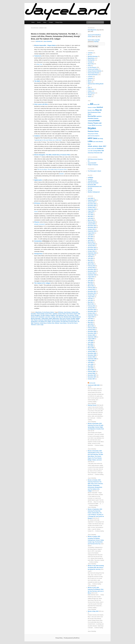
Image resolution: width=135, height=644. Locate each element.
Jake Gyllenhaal (60, 315)
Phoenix (36, 320)
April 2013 (90, 262)
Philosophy (91, 89)
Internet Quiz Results (93, 73)
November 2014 (92, 227)
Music (89, 82)
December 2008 (92, 353)
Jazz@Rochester (92, 181)
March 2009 (91, 348)
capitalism (55, 314)
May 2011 (90, 302)
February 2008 (92, 371)
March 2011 (91, 304)
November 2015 (92, 206)
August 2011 (91, 297)
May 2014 (90, 238)
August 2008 (91, 361)
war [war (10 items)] (101, 153)
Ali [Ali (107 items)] (92, 104)
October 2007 (91, 379)
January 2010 (91, 330)
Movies (52, 312)
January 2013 (91, 268)
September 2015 (92, 209)
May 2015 (90, 216)
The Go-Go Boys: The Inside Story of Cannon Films (52, 169)
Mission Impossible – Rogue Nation (40, 318)
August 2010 (91, 317)
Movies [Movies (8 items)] (101, 142)
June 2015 (91, 215)
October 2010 (91, 313)
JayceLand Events (93, 75)
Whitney (57, 323)
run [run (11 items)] (91, 151)
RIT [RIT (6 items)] (96, 148)
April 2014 (90, 240)
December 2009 (92, 331)
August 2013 (91, 255)
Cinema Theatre (62, 314)
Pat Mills (73, 318)
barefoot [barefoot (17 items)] (100, 107)
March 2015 (91, 220)
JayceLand (92, 383)
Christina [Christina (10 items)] (91, 118)
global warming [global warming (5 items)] (91, 136)
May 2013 (90, 260)
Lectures (90, 77)
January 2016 (91, 202)
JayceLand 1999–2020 (94, 385)
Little (57, 317)
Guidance (48, 315)
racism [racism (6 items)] (93, 148)
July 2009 (90, 341)
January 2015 (91, 224)
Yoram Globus (63, 323)
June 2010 (91, 320)
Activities (90, 53)
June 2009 (91, 342)
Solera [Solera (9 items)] (99, 151)
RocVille (90, 188)
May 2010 (90, 322)
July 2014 (90, 235)
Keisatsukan (41, 317)
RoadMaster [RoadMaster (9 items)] (100, 148)
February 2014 (92, 244)
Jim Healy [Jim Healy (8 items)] (100, 139)
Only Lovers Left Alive (65, 318)
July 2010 (90, 319)
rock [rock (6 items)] (89, 151)
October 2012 (91, 273)
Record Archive (56, 320)
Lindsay (53, 317)
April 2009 (90, 346)
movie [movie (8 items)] (97, 142)
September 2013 (92, 253)
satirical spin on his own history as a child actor (48, 140)
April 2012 (90, 284)
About (45, 22)
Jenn (66, 315)
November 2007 (92, 377)
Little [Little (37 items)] (90, 141)
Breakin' (62, 174)
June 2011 (91, 300)
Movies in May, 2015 (93, 611)
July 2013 (90, 257)
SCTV (77, 320)
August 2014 (91, 233)
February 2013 (92, 266)
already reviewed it (40, 224)
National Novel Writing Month (96, 84)
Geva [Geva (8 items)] (97, 134)
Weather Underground (94, 192)
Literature (90, 78)
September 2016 (92, 200)
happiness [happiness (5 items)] (97, 136)
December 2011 (92, 291)
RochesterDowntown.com (95, 186)
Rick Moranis (63, 320)
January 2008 (91, 373)
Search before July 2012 (94, 40)
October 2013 (91, 251)
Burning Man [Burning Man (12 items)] (92, 116)
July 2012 (90, 279)
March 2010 (91, 326)
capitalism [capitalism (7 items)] (99, 116)
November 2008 (92, 355)
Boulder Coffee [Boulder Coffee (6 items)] (91, 110)
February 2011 (92, 306)
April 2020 (90, 198)
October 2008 (91, 357)
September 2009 (92, 337)
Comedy (90, 62)
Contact (51, 22)
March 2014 (91, 242)
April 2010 (90, 324)
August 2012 (91, 277)
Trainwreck (37, 323)
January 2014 (91, 246)
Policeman (41, 320)
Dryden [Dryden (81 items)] (92, 128)
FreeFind (96, 42)
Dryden (75, 314)
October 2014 (91, 229)
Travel (89, 97)
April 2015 (90, 218)
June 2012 (91, 280)
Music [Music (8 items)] (89, 144)
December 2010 (92, 310)
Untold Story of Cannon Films (47, 323)
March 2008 (91, 370)
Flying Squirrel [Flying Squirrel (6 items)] (91, 134)
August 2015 (91, 211)
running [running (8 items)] (95, 151)
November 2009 (92, 333)
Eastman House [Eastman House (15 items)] (93, 131)
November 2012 (92, 271)
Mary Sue (40, 64)
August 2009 (91, 339)
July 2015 (90, 213)
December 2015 (92, 204)
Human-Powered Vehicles (95, 71)
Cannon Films (48, 314)
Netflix (51, 318)
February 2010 (92, 328)
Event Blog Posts (92, 30)
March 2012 (91, 286)
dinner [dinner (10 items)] (94, 125)
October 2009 (91, 335)
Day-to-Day (91, 64)
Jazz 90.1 (90, 179)
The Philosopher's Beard (94, 171)
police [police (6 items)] (89, 148)
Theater (90, 95)
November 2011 (92, 293)
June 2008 (91, 364)
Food (89, 66)
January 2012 (91, 289)
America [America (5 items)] (95, 105)
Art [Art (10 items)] (98, 104)
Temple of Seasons (93, 165)
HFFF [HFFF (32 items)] (90, 138)
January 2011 (91, 308)
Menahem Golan (68, 317)
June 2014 (91, 237)
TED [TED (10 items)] (103, 151)
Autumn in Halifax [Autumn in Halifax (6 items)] (92, 107)
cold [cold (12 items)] (100, 123)
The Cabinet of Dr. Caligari (45, 322)
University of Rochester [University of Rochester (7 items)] (94, 153)
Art (89, 55)
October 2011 (91, 295)
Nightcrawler (56, 318)
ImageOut (53, 315)
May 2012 (90, 282)
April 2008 (90, 368)
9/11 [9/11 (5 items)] (89, 105)
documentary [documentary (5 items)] (99, 125)
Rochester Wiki (92, 185)
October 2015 (91, 207)
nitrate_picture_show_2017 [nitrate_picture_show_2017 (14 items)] (97, 146)
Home (33, 22)
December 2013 (92, 248)
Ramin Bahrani (48, 320)
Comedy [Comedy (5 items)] (90, 125)
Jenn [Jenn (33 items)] (95, 138)
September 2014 (92, 231)
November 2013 (92, 249)
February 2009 (92, 350)
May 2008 (90, 366)
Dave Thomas (70, 314)
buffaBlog (90, 177)
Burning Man (91, 60)
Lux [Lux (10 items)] (94, 142)
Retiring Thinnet (92, 405)
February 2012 (92, 288)
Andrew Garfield (40, 314)
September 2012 (92, 275)
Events (39, 22)
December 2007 (92, 375)
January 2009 (91, 351)
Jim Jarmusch (71, 315)
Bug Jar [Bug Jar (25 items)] (99, 110)
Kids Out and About (93, 183)
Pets (89, 87)
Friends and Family (93, 69)
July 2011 (90, 299)
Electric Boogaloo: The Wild (38, 315)
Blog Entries (39, 312)
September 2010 (92, 315)
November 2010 (92, 311)
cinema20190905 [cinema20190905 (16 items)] (94, 121)
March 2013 (91, 264)
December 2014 (92, 226)
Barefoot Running (93, 56)
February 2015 (92, 222)
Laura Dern (48, 317)
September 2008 (92, 359)
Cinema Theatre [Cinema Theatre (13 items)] (93, 123)
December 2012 (92, 269)
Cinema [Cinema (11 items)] (96, 118)
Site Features (91, 93)
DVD (79, 314)
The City (90, 190)
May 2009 (90, 344)
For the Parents (46, 312)
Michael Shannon (77, 317)
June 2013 (91, 258)
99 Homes (61, 312)
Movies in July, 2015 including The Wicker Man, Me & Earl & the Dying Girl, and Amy (96, 567)
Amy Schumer (67, 312)
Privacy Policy (59, 22)
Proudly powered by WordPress (72, 638)
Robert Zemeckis (71, 320)
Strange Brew (34, 322)
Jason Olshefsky (48, 41)
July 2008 (90, 362)
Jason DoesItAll (92, 163)
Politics (90, 91)
